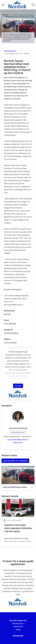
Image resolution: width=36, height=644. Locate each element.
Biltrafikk (13, 324)
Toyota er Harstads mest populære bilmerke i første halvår (18, 528)
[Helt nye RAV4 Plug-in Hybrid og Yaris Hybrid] (18, 475)
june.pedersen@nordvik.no (18, 440)
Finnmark (13, 343)
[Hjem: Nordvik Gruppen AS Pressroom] (17, 5)
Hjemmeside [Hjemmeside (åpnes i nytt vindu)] (18, 636)
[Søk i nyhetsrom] (33, 5)
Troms (6, 343)
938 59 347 (18, 443)
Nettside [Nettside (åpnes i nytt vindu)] (7, 314)
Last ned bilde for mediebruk (15, 461)
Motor (6, 324)
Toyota (7, 333)
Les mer (18, 386)
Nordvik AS (14, 333)
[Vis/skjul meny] (3, 5)
